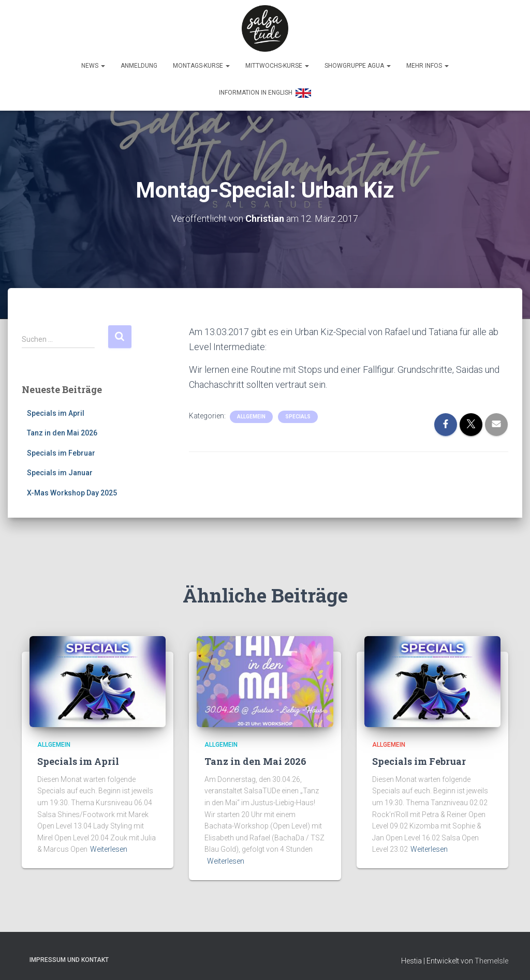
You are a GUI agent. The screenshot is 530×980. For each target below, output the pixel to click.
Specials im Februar (61, 450)
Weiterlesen (109, 847)
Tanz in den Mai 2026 (62, 430)
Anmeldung (139, 66)
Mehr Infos (428, 66)
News (93, 66)
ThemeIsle (491, 958)
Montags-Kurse (201, 66)
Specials (298, 413)
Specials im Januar (60, 470)
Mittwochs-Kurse (277, 66)
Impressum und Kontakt (69, 957)
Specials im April (56, 410)
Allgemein (251, 413)
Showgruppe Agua (358, 66)
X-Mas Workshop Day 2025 (72, 490)
